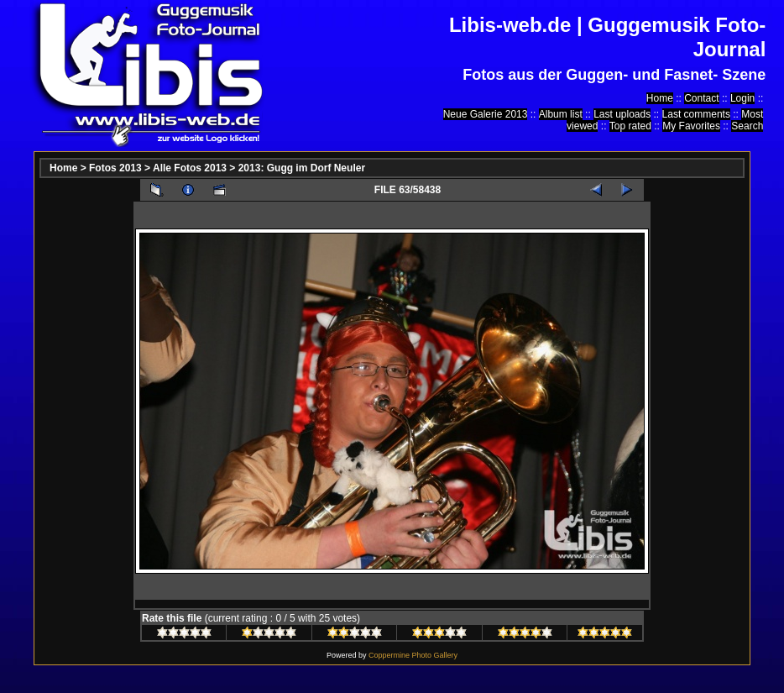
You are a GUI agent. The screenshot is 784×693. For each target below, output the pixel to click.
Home (660, 98)
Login (742, 98)
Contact (701, 98)
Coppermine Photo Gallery (413, 655)
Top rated (630, 126)
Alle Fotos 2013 (190, 168)
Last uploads (622, 114)
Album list (561, 114)
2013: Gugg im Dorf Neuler (302, 168)
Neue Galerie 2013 (486, 114)
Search (747, 126)
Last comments (696, 114)
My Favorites (691, 126)
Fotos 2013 (115, 168)
